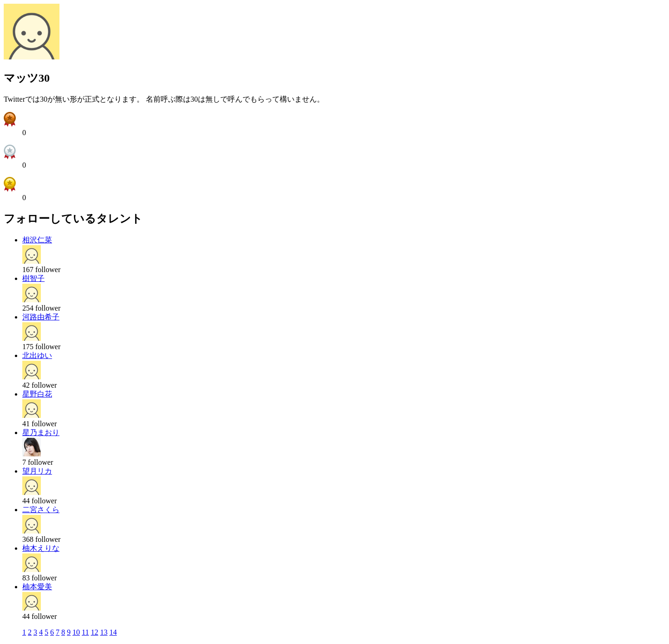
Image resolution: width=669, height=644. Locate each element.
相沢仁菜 (37, 240)
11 (85, 632)
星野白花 (37, 394)
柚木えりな (41, 548)
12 (94, 632)
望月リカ (37, 471)
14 (113, 632)
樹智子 (33, 278)
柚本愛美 (37, 587)
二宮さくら (41, 510)
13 (104, 632)
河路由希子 (41, 317)
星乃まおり (41, 433)
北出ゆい (37, 355)
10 (76, 632)
